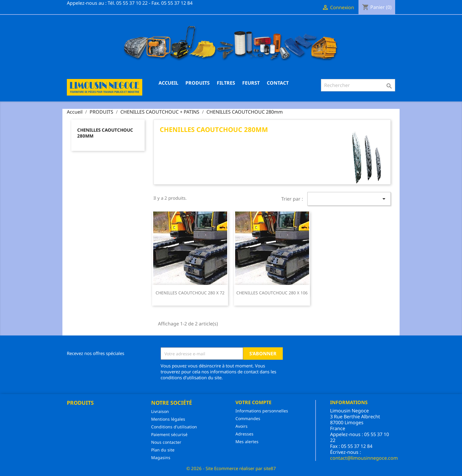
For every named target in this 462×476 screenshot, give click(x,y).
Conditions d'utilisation (174, 427)
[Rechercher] (358, 85)
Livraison (160, 411)
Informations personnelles (262, 411)
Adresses (244, 434)
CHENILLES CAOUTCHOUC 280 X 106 (272, 293)
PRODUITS (198, 83)
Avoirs (241, 426)
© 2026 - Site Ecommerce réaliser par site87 (231, 468)
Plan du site (163, 450)
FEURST (251, 83)
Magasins (161, 458)
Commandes (248, 418)
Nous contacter (166, 442)
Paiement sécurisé (169, 434)
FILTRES (226, 83)
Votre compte (253, 402)
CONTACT (278, 83)
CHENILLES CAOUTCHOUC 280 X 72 (190, 293)
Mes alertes (247, 442)
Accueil (168, 83)
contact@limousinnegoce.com (364, 458)
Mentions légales (168, 419)
